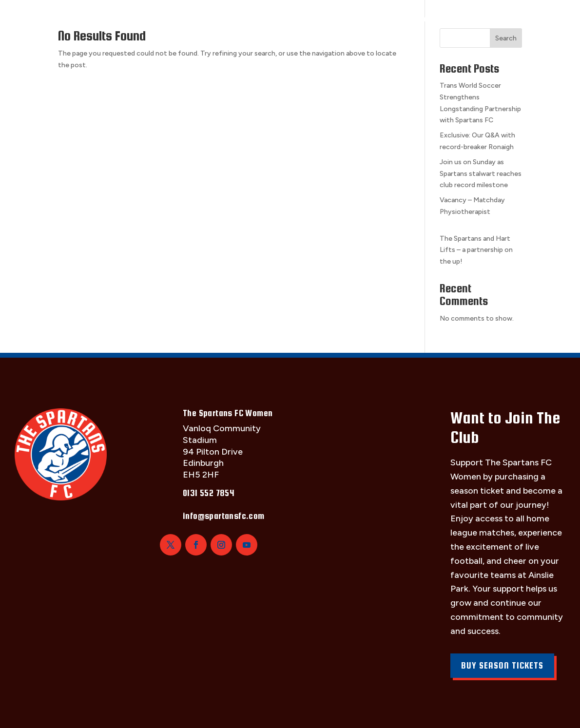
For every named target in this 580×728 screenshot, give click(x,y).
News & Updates (482, 18)
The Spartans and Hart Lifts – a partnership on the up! (476, 250)
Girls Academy (396, 18)
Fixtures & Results (169, 18)
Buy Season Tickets (502, 665)
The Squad (87, 18)
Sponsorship (318, 18)
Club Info (250, 18)
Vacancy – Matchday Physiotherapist (480, 212)
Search (506, 38)
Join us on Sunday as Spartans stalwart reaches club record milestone (481, 174)
